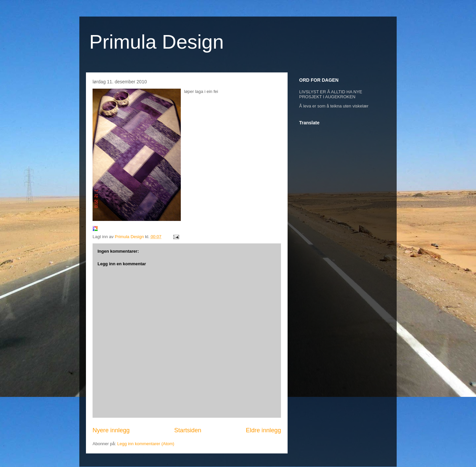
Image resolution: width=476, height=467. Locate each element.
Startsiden (188, 430)
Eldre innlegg (263, 430)
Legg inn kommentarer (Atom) (146, 444)
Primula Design (157, 42)
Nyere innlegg (111, 430)
